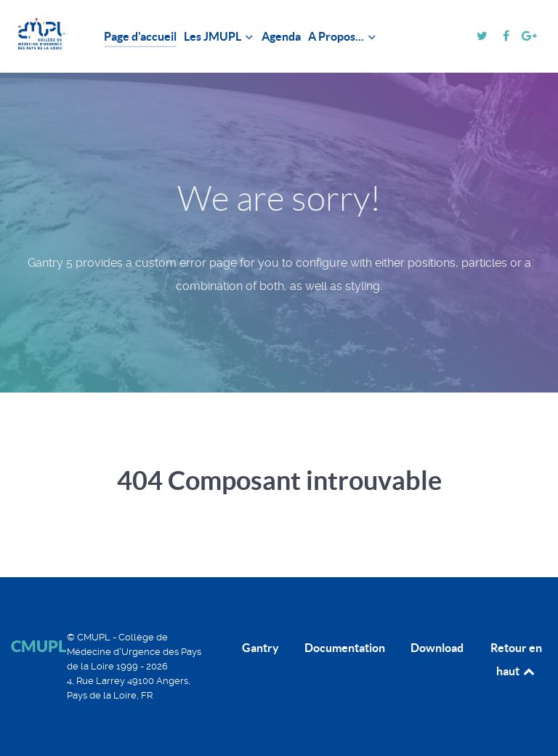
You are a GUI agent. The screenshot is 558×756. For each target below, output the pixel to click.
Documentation (345, 648)
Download (437, 648)
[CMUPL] (42, 34)
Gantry (260, 648)
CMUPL (39, 646)
